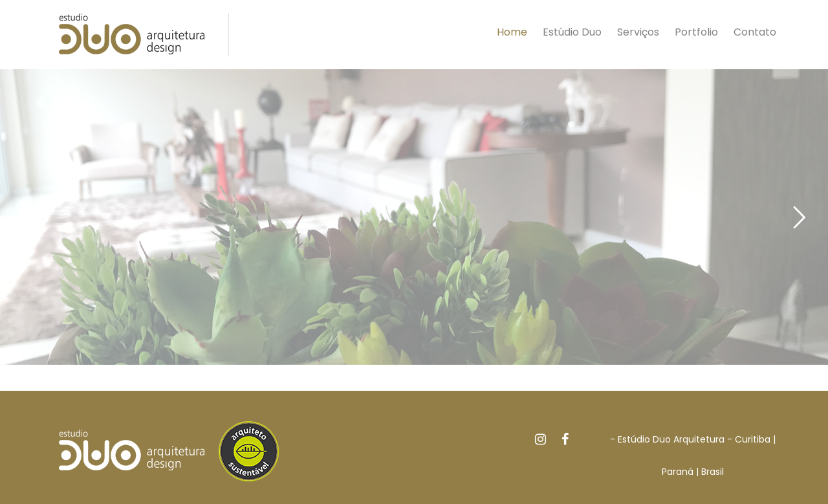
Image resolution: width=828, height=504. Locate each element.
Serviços (638, 32)
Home (512, 32)
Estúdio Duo (572, 32)
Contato (755, 32)
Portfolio (696, 32)
